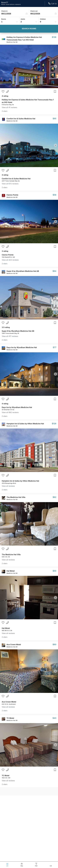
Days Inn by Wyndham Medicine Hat (22, 347)
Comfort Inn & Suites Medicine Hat (21, 119)
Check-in (4, 11)
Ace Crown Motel (14, 645)
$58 (54, 195)
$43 (54, 718)
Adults (23, 19)
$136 (54, 37)
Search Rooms (29, 29)
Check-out (34, 11)
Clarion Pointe (12, 195)
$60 (54, 644)
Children (43, 19)
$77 (55, 347)
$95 (54, 119)
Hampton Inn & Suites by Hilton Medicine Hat (25, 424)
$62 (54, 497)
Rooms (4, 19)
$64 (54, 271)
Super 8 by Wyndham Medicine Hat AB (23, 271)
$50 (54, 571)
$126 (54, 424)
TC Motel (10, 718)
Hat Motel (11, 571)
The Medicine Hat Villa (16, 497)
